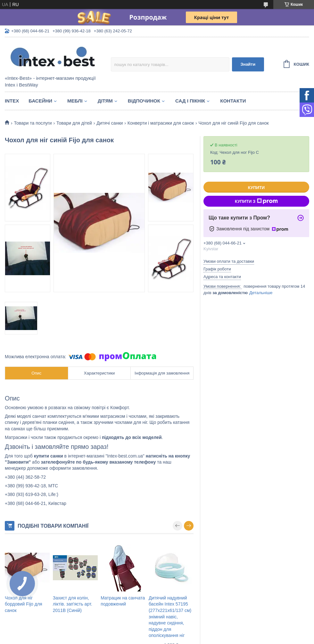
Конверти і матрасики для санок (161, 123)
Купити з (256, 201)
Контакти (233, 101)
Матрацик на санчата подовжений (123, 601)
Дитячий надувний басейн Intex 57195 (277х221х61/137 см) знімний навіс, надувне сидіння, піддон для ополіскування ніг (170, 617)
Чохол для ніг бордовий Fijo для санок (24, 604)
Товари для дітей (74, 123)
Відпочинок (144, 101)
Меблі (75, 101)
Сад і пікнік (190, 101)
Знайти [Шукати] (248, 64)
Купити (256, 188)
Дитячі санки (110, 123)
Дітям (105, 101)
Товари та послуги (33, 123)
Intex (12, 101)
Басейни (40, 101)
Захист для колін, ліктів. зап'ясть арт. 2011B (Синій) (73, 604)
